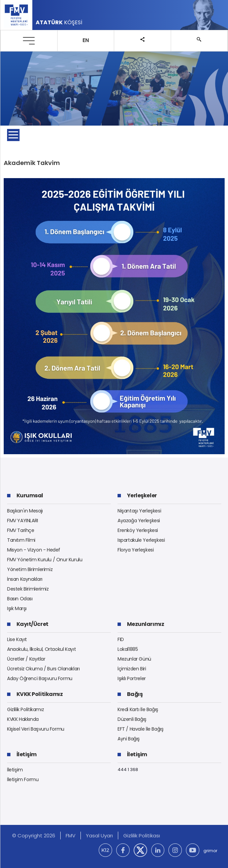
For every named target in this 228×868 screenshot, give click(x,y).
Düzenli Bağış (132, 719)
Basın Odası (20, 599)
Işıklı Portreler (132, 678)
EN (86, 40)
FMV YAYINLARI (23, 521)
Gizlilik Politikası (142, 836)
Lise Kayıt (17, 639)
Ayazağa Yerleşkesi (139, 521)
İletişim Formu (23, 779)
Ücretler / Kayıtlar (26, 659)
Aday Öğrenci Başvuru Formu (40, 678)
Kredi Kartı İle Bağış (138, 709)
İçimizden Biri (132, 669)
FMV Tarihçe (21, 530)
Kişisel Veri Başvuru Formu (36, 729)
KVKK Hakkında (23, 719)
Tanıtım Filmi (21, 540)
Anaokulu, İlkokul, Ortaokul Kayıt (41, 649)
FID (121, 639)
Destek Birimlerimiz (28, 589)
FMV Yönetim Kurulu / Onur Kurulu (45, 560)
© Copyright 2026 (34, 836)
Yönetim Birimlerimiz (30, 569)
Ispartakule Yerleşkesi (141, 540)
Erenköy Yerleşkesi (138, 530)
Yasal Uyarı (99, 836)
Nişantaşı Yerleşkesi (139, 511)
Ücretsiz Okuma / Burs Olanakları (43, 669)
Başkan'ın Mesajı (25, 511)
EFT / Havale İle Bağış (140, 729)
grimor (210, 851)
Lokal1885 (128, 649)
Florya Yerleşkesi (136, 550)
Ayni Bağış (129, 739)
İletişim (15, 770)
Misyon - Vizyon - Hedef (34, 550)
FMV (71, 836)
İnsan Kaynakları (25, 579)
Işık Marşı (17, 608)
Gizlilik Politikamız (25, 709)
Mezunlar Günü (134, 659)
